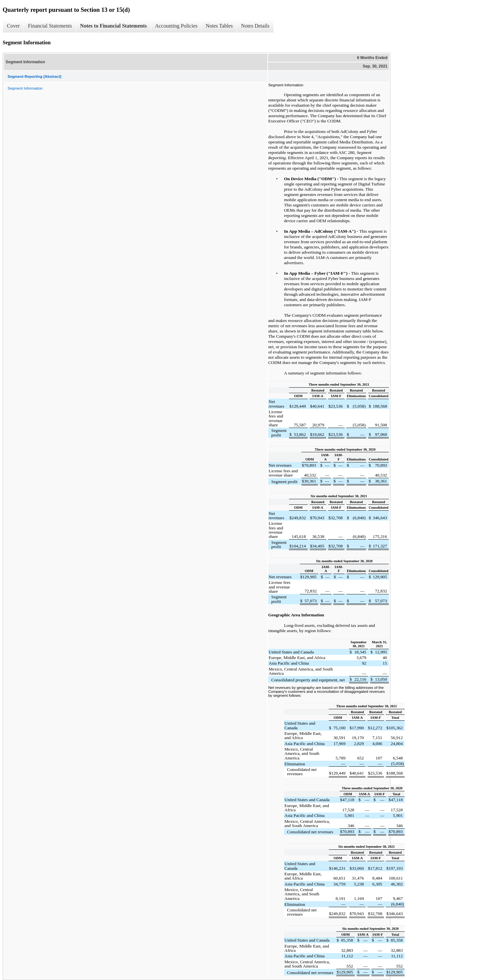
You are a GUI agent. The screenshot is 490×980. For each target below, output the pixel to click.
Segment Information (25, 88)
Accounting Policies (176, 26)
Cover (13, 26)
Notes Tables (219, 26)
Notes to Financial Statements (113, 26)
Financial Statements (50, 26)
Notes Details (255, 26)
